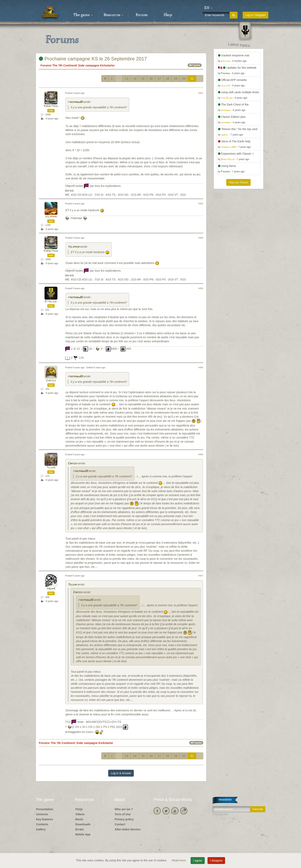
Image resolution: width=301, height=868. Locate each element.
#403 (201, 238)
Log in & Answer (121, 773)
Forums (142, 15)
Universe (42, 814)
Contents (42, 824)
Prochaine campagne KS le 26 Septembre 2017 (93, 59)
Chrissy (51, 381)
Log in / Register (255, 15)
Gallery (41, 829)
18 (167, 79)
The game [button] (83, 15)
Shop (168, 15)
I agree (198, 861)
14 (135, 79)
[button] (208, 8)
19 (176, 79)
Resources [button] (114, 15)
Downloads (83, 824)
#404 (201, 288)
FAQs (79, 809)
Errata (79, 829)
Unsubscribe (220, 814)
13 (127, 79)
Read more (179, 860)
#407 (201, 576)
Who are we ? (124, 809)
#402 (201, 204)
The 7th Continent (64, 65)
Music (79, 819)
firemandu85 (75, 102)
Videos (80, 814)
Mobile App (83, 834)
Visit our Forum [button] (238, 182)
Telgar (51, 468)
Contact (120, 824)
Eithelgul (51, 302)
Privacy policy (124, 819)
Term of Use (123, 814)
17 (159, 79)
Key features (45, 819)
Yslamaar (51, 217)
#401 (201, 93)
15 (143, 79)
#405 (201, 367)
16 (151, 79)
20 (184, 79)
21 (192, 79)
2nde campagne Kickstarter (96, 65)
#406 (201, 454)
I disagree (216, 861)
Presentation (45, 809)
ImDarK (51, 589)
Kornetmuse (51, 106)
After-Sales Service (128, 829)
